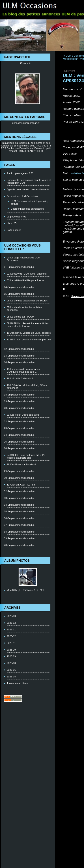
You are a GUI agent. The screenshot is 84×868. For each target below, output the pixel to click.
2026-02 (11, 623)
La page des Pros (16, 217)
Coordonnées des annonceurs (27, 209)
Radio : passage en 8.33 (20, 173)
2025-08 (11, 663)
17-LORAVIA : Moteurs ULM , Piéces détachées (27, 387)
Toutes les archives (17, 683)
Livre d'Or (12, 223)
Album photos (17, 561)
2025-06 (11, 670)
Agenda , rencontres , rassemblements (28, 189)
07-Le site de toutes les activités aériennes (24, 309)
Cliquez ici (26, 63)
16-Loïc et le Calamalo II (20, 378)
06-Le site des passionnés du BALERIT (28, 301)
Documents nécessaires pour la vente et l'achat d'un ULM (29, 181)
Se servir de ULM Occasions (22, 196)
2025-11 (11, 643)
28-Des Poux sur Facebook (22, 464)
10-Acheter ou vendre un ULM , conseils (29, 333)
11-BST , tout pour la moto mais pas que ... (29, 341)
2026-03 (11, 616)
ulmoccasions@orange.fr (26, 123)
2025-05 (11, 677)
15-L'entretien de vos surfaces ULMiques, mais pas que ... (23, 370)
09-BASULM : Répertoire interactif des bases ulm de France (28, 325)
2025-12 (11, 636)
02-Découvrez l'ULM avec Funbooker (27, 274)
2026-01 (11, 630)
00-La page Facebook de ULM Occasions (23, 259)
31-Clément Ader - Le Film (21, 485)
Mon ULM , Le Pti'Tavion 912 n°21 (25, 590)
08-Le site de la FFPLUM (20, 317)
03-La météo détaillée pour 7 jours (25, 280)
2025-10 (11, 650)
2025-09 (11, 656)
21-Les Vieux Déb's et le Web (23, 415)
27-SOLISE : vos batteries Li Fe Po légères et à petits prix (26, 456)
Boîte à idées (14, 230)
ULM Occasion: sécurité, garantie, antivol (29, 202)
